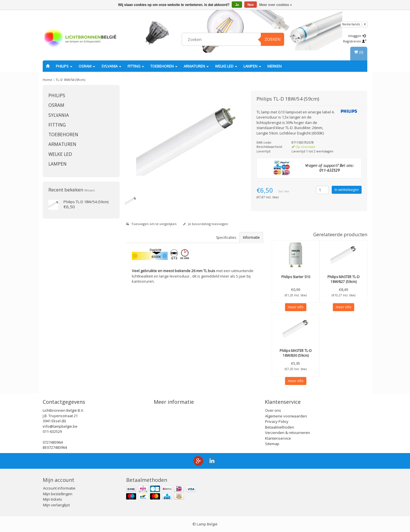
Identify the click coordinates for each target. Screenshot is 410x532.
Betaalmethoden (280, 427)
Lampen (252, 66)
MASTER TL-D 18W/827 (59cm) (344, 279)
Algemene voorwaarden (286, 416)
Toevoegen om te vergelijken (151, 224)
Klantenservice (278, 438)
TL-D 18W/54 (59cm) (70, 80)
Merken (274, 66)
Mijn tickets (53, 499)
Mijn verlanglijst (56, 505)
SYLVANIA (111, 66)
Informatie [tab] (251, 238)
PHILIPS (64, 66)
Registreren (355, 41)
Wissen (90, 190)
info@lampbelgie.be (60, 426)
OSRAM (87, 66)
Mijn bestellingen (58, 494)
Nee (251, 5)
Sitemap (272, 444)
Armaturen (196, 66)
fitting (136, 66)
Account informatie (59, 488)
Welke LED (226, 66)
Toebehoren (164, 66)
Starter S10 (296, 277)
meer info (296, 307)
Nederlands (351, 24)
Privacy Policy (277, 421)
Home (47, 80)
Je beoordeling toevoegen (206, 224)
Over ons (273, 410)
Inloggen (357, 36)
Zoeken (272, 39)
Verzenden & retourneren (288, 433)
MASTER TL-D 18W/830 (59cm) (296, 353)
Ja (237, 5)
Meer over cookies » (276, 5)
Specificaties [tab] (226, 238)
